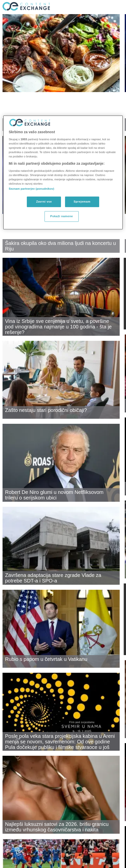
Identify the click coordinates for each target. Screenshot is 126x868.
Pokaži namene (62, 216)
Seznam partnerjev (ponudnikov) (31, 189)
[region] (63, 172)
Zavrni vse (44, 202)
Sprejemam (82, 202)
